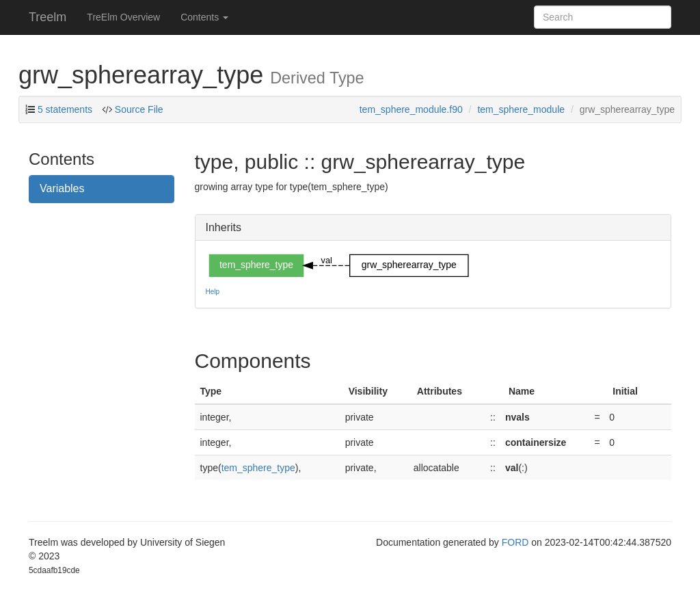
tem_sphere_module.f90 (411, 109)
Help (213, 292)
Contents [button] (204, 17)
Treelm (48, 17)
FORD (515, 542)
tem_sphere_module (521, 109)
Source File (138, 109)
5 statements (65, 109)
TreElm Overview (123, 17)
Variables (62, 188)
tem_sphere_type (258, 468)
